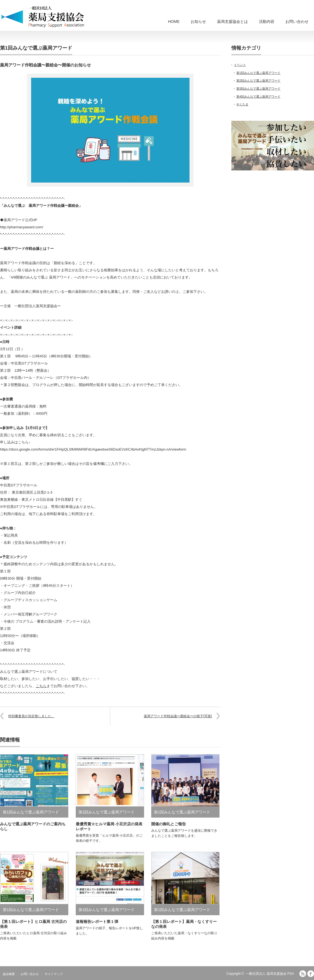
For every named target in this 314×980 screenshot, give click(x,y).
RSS (303, 974)
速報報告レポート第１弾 (97, 922)
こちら (41, 686)
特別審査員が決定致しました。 (31, 716)
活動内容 (267, 22)
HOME (174, 22)
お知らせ (198, 22)
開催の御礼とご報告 (169, 824)
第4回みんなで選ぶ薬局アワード (258, 97)
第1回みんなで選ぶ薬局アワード (36, 48)
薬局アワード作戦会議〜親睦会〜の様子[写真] (178, 716)
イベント (240, 65)
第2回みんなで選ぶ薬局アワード (258, 81)
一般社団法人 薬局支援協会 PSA (270, 974)
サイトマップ (54, 974)
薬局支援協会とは (232, 22)
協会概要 (9, 974)
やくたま (242, 104)
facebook (311, 974)
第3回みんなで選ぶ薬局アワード (258, 89)
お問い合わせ (297, 22)
